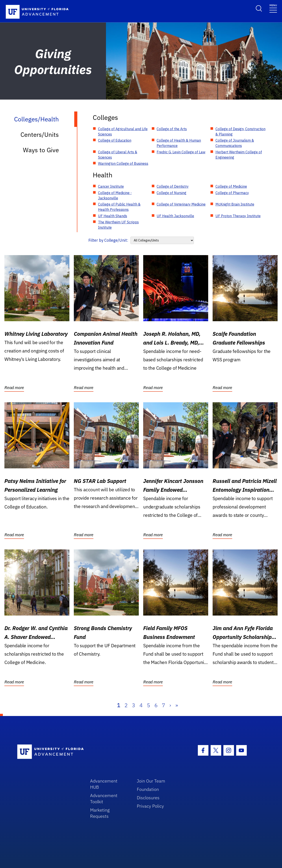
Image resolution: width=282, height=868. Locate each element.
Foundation (148, 789)
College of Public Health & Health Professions (119, 207)
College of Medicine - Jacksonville (115, 195)
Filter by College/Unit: (108, 240)
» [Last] (177, 705)
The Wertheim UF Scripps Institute (118, 225)
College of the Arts (172, 129)
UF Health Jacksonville (175, 216)
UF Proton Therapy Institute (238, 216)
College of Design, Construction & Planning (240, 132)
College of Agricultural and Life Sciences (123, 132)
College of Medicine (231, 186)
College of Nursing (172, 193)
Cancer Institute (111, 186)
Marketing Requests (100, 813)
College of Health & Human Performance (179, 143)
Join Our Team (151, 781)
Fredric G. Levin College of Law (181, 152)
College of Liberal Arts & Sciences (118, 155)
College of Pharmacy (232, 193)
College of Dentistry (173, 186)
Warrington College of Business (123, 163)
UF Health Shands (113, 216)
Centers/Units (40, 134)
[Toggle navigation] (273, 8)
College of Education (115, 140)
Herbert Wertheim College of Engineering (239, 155)
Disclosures (148, 798)
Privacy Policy (150, 806)
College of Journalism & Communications (235, 143)
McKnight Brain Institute (235, 204)
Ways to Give (41, 150)
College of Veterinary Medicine (181, 204)
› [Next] (170, 705)
